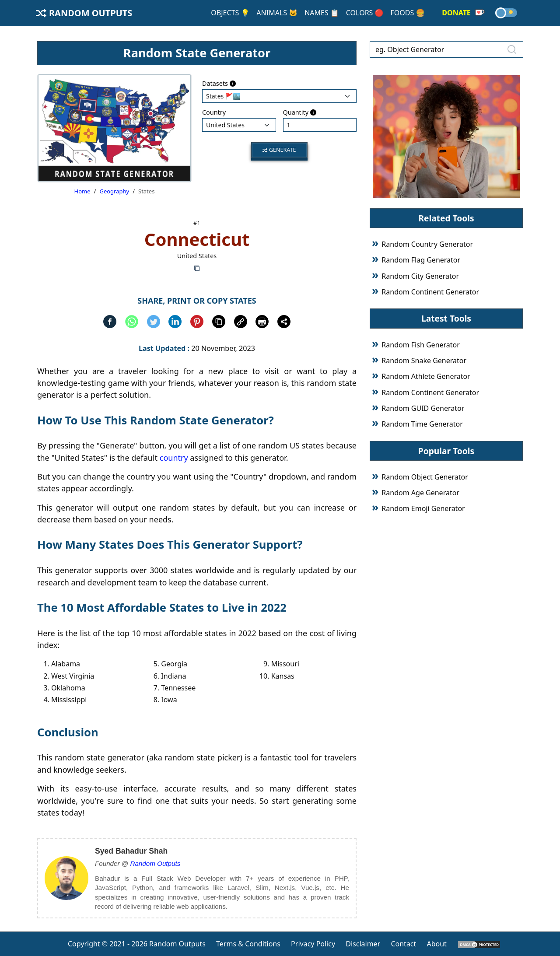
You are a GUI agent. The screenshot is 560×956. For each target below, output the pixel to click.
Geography (114, 191)
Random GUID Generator (423, 408)
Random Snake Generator (424, 361)
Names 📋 (322, 13)
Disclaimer (363, 944)
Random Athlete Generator (426, 376)
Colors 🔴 (365, 13)
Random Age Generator (420, 493)
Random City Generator (420, 276)
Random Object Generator (425, 477)
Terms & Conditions (248, 944)
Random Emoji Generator (423, 508)
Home (82, 191)
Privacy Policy (313, 944)
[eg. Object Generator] (446, 49)
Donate (463, 13)
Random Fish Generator (421, 345)
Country (214, 112)
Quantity (300, 112)
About (436, 944)
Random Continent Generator (430, 292)
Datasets (219, 83)
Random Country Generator (427, 244)
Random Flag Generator (421, 260)
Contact (403, 944)
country (174, 458)
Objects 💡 (230, 13)
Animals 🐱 (277, 13)
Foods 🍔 (407, 13)
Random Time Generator (422, 424)
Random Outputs (84, 13)
